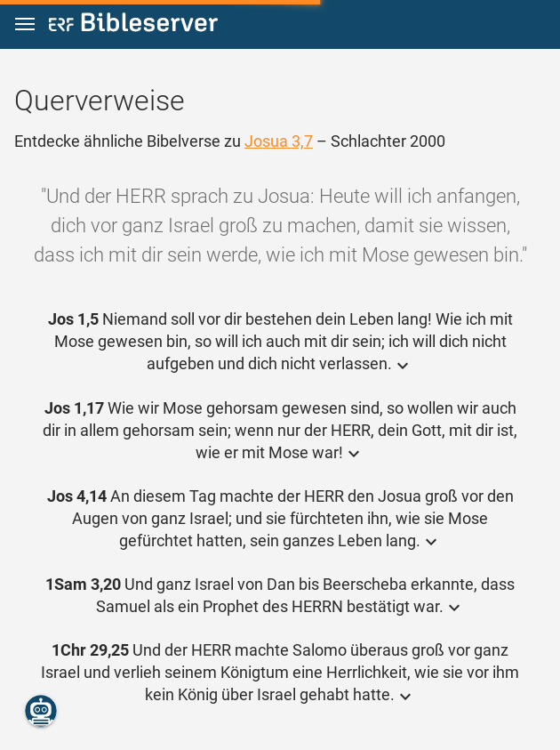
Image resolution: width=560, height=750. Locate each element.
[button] (25, 24)
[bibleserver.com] (133, 25)
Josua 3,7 (279, 141)
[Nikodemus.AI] (41, 711)
